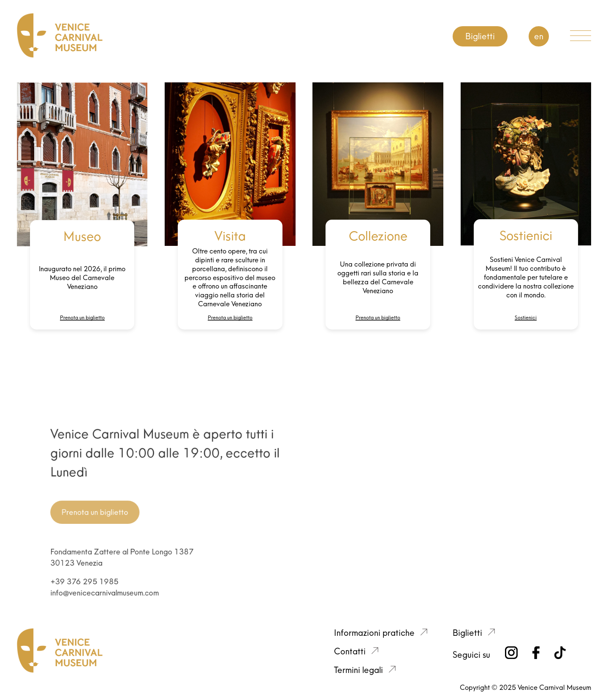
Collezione (378, 236)
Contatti (350, 651)
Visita (230, 236)
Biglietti (480, 36)
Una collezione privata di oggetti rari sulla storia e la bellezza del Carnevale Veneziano (378, 277)
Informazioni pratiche (374, 633)
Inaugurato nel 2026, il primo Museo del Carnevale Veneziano (82, 278)
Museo (82, 236)
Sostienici (526, 236)
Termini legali (358, 670)
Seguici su (471, 655)
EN (539, 36)
